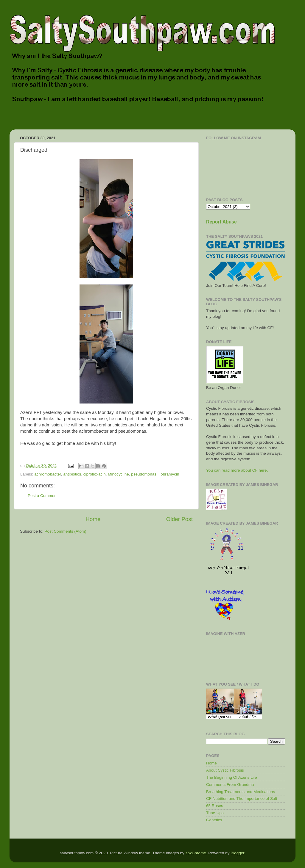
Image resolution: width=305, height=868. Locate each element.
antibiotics (72, 474)
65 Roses (215, 806)
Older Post (179, 519)
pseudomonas (144, 474)
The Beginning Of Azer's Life (232, 777)
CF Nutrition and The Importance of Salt (242, 799)
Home (93, 519)
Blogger (237, 853)
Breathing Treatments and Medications (241, 792)
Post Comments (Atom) (66, 531)
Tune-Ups (215, 813)
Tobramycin (169, 474)
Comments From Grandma (230, 785)
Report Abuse (221, 222)
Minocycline (118, 474)
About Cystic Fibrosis (225, 770)
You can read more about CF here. (237, 470)
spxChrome (196, 853)
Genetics (214, 820)
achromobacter (48, 474)
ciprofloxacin (95, 474)
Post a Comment (43, 496)
